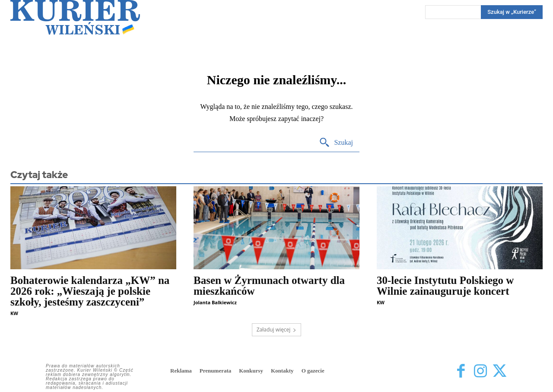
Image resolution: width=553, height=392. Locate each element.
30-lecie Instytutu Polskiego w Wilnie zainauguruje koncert (445, 286)
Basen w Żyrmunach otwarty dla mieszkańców (269, 286)
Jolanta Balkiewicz (215, 302)
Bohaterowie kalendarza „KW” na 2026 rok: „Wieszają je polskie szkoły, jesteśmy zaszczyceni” (90, 291)
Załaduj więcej (277, 330)
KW (14, 313)
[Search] (512, 12)
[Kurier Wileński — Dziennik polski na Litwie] (75, 17)
